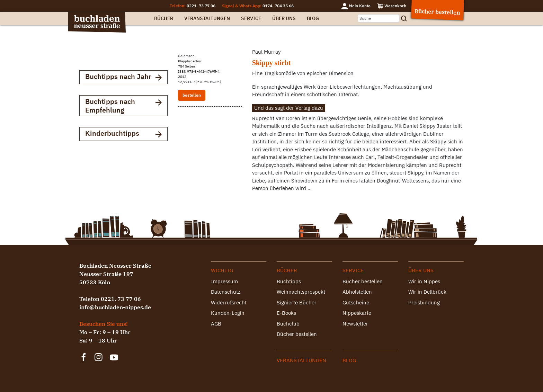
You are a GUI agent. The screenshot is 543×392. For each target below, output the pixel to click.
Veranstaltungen (207, 18)
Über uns (284, 18)
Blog (313, 18)
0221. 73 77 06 (201, 6)
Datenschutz (226, 292)
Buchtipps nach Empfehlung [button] (123, 106)
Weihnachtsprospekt (301, 292)
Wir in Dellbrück (427, 292)
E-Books (286, 313)
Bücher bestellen (297, 334)
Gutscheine (356, 302)
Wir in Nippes (424, 281)
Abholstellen (357, 292)
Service (251, 18)
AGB (216, 324)
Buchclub (288, 324)
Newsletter (355, 324)
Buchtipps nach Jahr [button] (123, 77)
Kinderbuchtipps (123, 134)
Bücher (164, 18)
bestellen (192, 95)
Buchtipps (289, 281)
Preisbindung (424, 302)
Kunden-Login (228, 313)
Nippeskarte (357, 313)
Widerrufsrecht (229, 302)
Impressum (224, 281)
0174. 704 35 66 (278, 6)
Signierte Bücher (297, 302)
